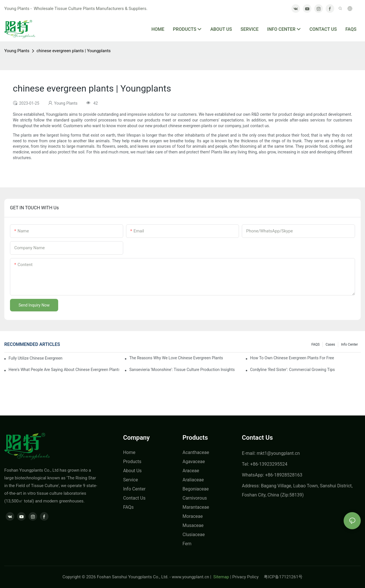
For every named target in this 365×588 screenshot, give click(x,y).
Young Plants (17, 51)
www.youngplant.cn (190, 577)
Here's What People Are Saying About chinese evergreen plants (64, 370)
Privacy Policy (248, 577)
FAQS (316, 344)
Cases (330, 344)
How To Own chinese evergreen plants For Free (292, 358)
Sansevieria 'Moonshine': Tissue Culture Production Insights (182, 370)
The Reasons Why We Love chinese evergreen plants (176, 358)
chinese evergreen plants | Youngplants (74, 51)
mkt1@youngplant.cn (278, 453)
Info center (349, 344)
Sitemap (221, 577)
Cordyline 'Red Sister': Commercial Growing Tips (292, 370)
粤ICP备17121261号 (283, 577)
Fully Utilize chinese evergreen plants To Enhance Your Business (36, 358)
